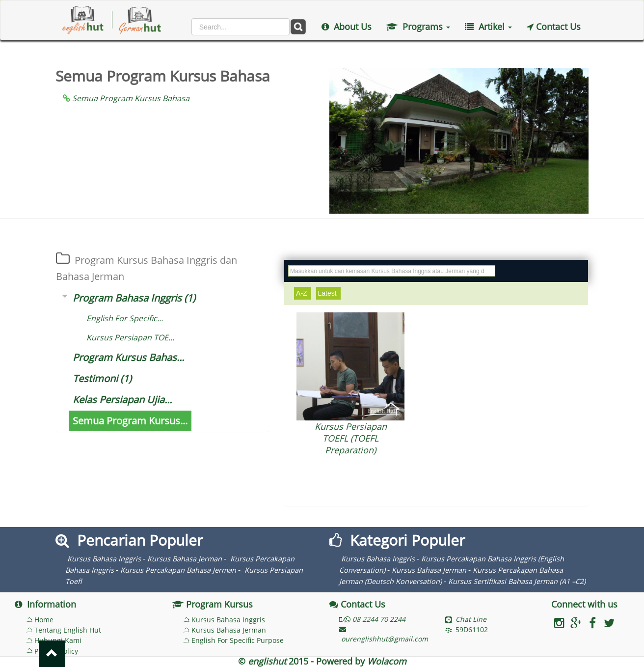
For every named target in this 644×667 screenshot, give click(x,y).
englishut (267, 661)
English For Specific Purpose (238, 640)
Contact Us (554, 27)
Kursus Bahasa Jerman (185, 559)
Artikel (488, 27)
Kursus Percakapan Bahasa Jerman (178, 570)
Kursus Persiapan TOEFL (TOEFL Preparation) (351, 438)
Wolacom (387, 661)
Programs (418, 27)
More (350, 480)
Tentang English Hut (68, 630)
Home (44, 620)
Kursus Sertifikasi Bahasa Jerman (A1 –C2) (517, 581)
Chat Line (471, 619)
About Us (347, 27)
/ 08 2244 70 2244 (372, 619)
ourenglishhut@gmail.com (384, 635)
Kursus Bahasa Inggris (104, 559)
